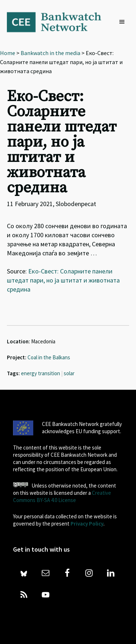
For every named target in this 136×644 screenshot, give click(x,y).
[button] (124, 22)
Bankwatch (59, 22)
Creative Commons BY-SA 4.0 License (62, 496)
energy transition (41, 373)
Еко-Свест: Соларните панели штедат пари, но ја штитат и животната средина (63, 280)
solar (69, 373)
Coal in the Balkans (49, 357)
